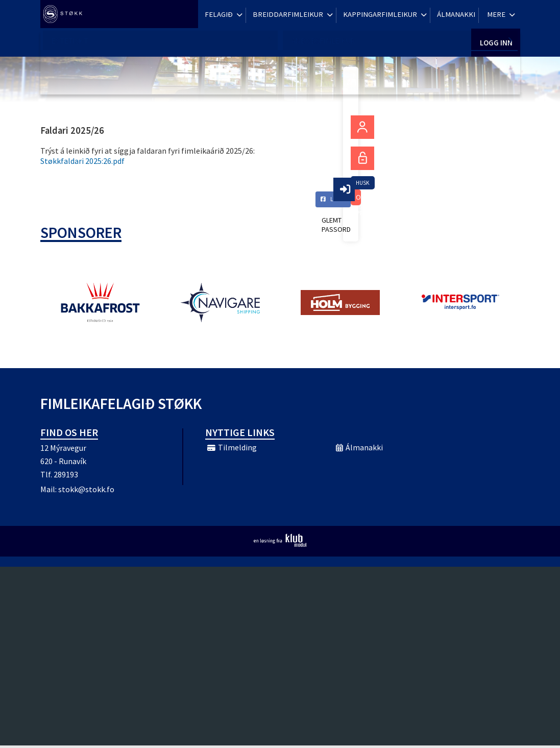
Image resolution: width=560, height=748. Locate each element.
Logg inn (496, 15)
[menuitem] (66, 15)
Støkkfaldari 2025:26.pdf (82, 161)
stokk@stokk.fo (86, 492)
